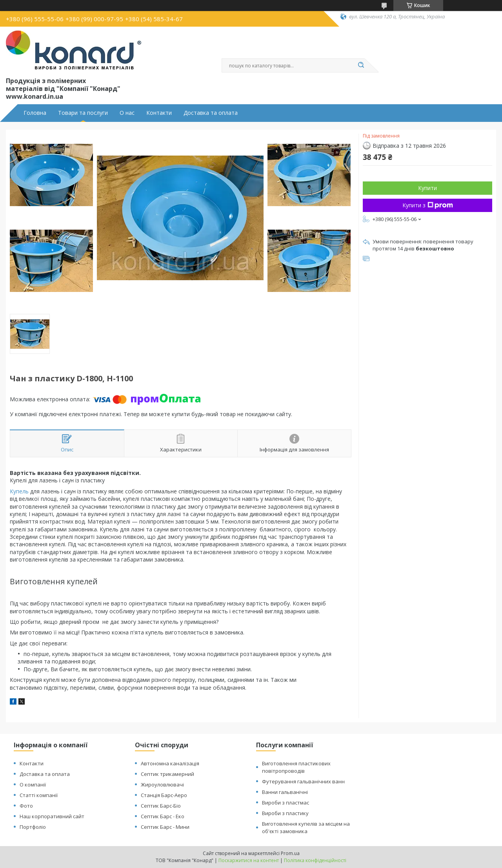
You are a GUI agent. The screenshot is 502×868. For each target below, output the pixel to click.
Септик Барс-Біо (161, 806)
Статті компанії (39, 795)
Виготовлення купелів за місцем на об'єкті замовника (306, 827)
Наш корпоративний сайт (52, 816)
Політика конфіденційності (315, 860)
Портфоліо (33, 827)
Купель (19, 491)
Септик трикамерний (167, 774)
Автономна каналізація (170, 763)
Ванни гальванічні (285, 792)
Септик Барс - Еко (163, 816)
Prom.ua (290, 853)
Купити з (428, 205)
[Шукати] (361, 65)
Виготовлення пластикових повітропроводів (296, 767)
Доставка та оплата (211, 113)
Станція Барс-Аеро (164, 795)
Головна (35, 113)
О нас (127, 113)
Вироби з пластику (285, 813)
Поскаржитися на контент (249, 860)
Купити (427, 188)
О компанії (33, 785)
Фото (26, 806)
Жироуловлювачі (162, 785)
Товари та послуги (83, 113)
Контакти (159, 113)
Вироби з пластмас (286, 803)
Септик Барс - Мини (165, 827)
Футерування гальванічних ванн (303, 781)
